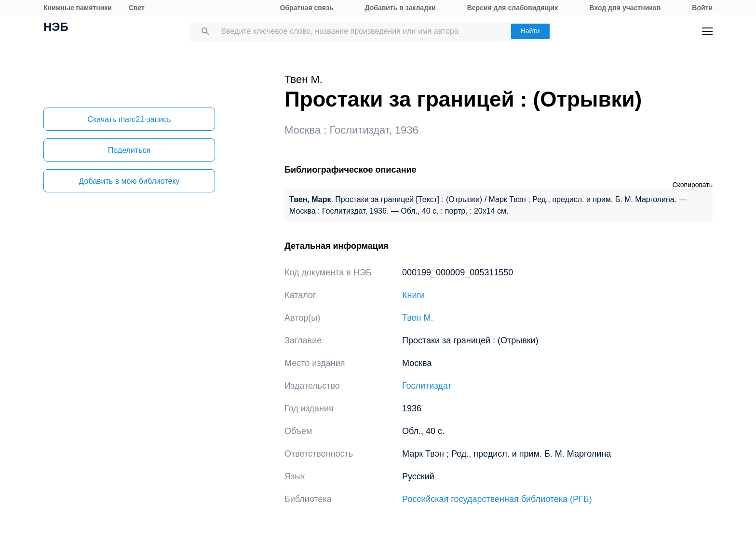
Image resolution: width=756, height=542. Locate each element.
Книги (413, 295)
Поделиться (129, 150)
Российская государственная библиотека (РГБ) (497, 499)
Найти (530, 31)
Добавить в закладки (400, 8)
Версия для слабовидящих (513, 8)
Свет (137, 8)
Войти (702, 8)
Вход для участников (625, 8)
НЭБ (56, 28)
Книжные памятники (78, 8)
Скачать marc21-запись (129, 119)
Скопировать (692, 185)
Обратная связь (307, 8)
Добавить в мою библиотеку (129, 181)
